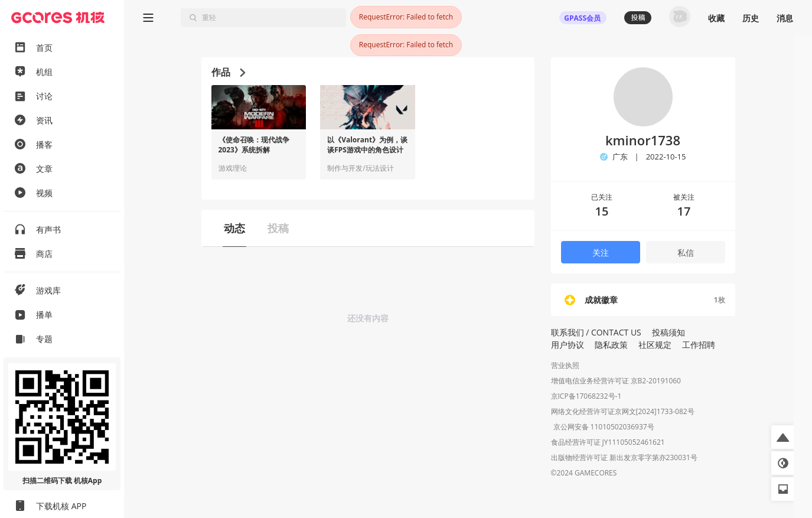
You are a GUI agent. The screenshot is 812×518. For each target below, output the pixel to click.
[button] (783, 437)
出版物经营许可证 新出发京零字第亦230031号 (624, 459)
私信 (686, 253)
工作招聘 (699, 345)
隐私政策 (611, 345)
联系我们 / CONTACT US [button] (596, 332)
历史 (751, 18)
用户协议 (568, 345)
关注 (601, 253)
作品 (228, 72)
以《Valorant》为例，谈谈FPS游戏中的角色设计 (367, 145)
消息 (785, 18)
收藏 (716, 18)
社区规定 (655, 345)
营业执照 (565, 365)
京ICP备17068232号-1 (586, 396)
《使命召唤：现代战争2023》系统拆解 (254, 145)
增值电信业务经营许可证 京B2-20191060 (616, 381)
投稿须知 (668, 332)
